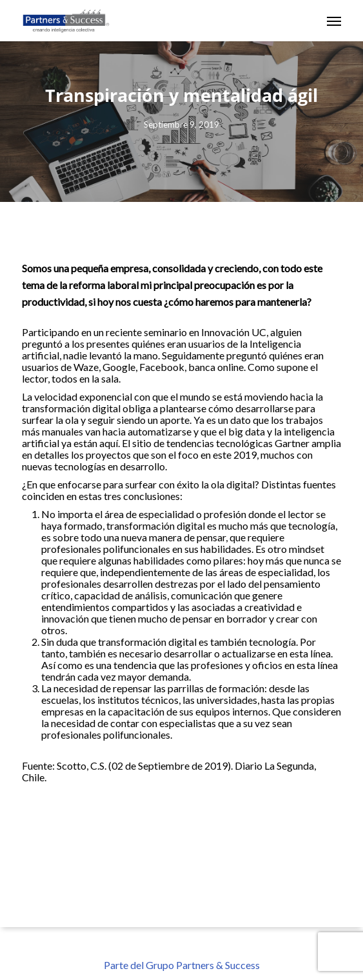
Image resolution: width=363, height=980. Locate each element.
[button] (334, 21)
